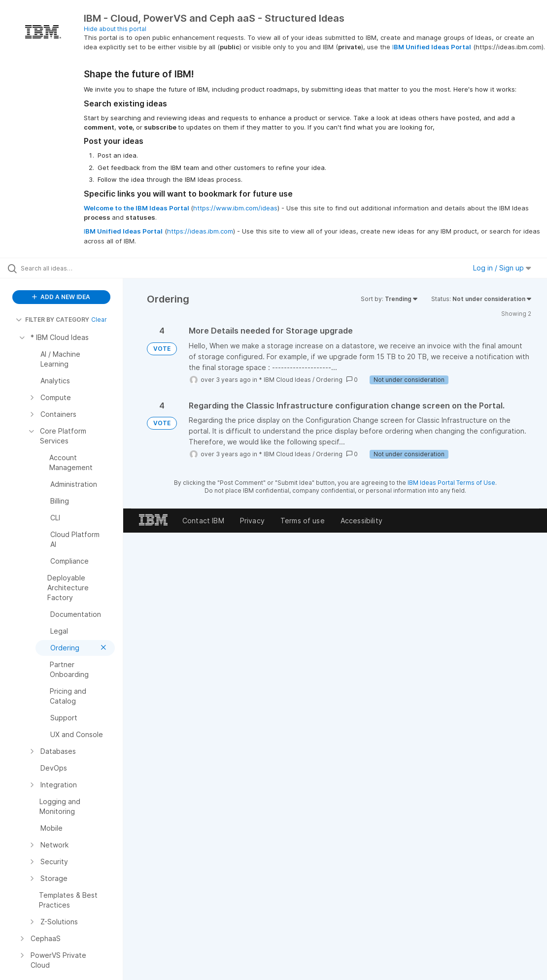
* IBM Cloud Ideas (285, 380)
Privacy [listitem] (252, 521)
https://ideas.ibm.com (200, 231)
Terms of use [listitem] (303, 521)
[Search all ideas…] (67, 268)
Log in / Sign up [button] (502, 268)
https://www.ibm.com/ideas (235, 208)
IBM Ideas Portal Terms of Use (451, 483)
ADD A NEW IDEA (61, 297)
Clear (99, 320)
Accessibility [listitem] (361, 521)
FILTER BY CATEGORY (52, 320)
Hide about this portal (115, 29)
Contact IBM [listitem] (203, 521)
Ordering (329, 380)
